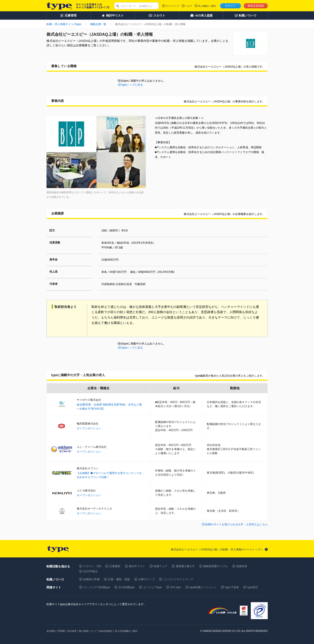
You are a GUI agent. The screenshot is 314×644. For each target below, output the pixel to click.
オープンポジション (89, 428)
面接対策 (242, 566)
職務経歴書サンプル (216, 566)
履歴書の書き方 (185, 566)
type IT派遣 (232, 587)
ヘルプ (188, 6)
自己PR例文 (91, 571)
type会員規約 (106, 631)
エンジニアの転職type (97, 587)
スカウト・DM (92, 566)
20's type (176, 587)
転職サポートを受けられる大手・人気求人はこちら (237, 524)
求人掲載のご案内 (207, 6)
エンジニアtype (152, 587)
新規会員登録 (256, 6)
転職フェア (160, 566)
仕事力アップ (147, 579)
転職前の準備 (91, 579)
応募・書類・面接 (119, 579)
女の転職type (127, 587)
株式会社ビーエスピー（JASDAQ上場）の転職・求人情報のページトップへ (217, 550)
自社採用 (72, 631)
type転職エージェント (203, 587)
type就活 (253, 587)
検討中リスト (137, 566)
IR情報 (61, 631)
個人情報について (88, 631)
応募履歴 (115, 566)
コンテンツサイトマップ (178, 579)
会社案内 (51, 631)
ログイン (230, 6)
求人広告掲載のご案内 (126, 631)
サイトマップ (172, 6)
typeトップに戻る (132, 85)
